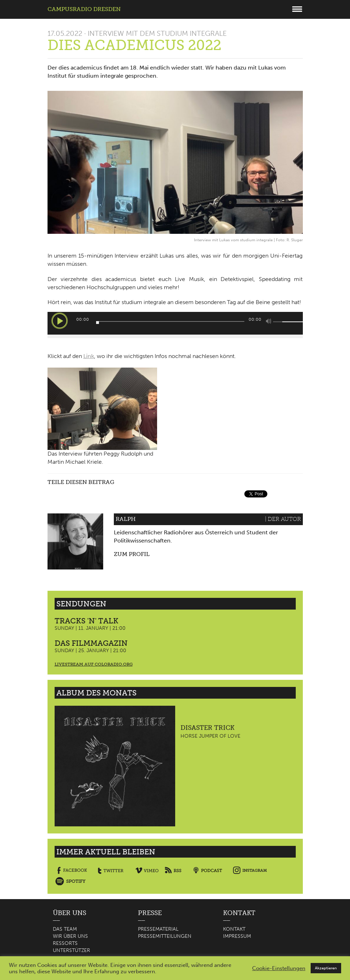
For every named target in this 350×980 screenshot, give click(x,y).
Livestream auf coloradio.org (94, 664)
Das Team (65, 929)
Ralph (126, 519)
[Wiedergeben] (60, 321)
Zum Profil (132, 554)
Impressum (237, 936)
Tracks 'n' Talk (87, 621)
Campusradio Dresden (84, 9)
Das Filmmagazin (91, 643)
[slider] (170, 321)
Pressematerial (158, 929)
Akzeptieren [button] (326, 968)
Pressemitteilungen (165, 936)
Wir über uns (70, 936)
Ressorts (65, 943)
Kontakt (234, 929)
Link (89, 356)
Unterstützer (71, 950)
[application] (175, 323)
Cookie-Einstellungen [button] (279, 968)
